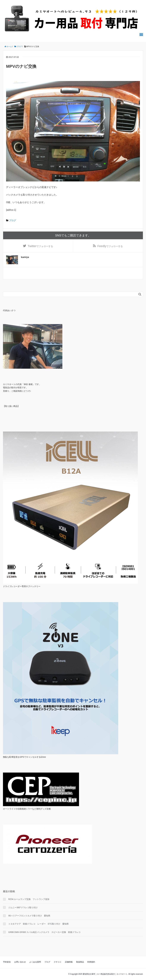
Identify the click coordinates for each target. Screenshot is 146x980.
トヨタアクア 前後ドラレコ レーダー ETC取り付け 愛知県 (38, 924)
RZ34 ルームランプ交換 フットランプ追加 (29, 899)
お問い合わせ (20, 962)
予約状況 (7, 962)
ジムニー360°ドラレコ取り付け (23, 907)
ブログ (12, 220)
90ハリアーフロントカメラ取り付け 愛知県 (29, 916)
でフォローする (40, 246)
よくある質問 (35, 962)
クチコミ (58, 962)
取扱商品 (80, 962)
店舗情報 (69, 962)
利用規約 (91, 962)
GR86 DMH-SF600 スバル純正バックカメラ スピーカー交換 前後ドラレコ (44, 932)
